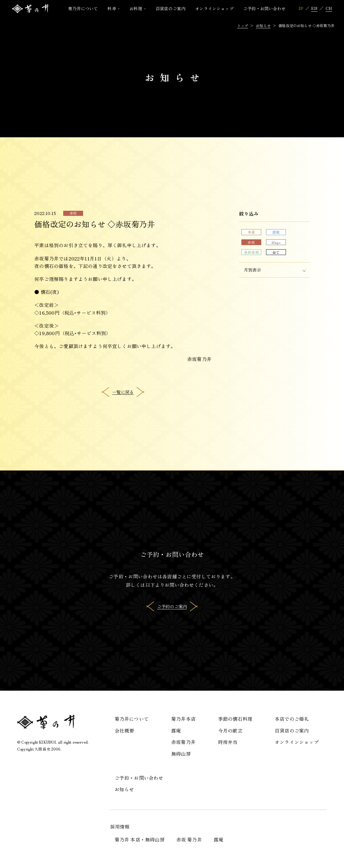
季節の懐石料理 (235, 719)
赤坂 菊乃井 (189, 840)
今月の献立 (230, 731)
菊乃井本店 (183, 719)
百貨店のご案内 (292, 731)
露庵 (176, 731)
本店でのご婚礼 (292, 719)
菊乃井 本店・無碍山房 (140, 840)
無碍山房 (181, 754)
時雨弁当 (228, 742)
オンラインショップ (297, 742)
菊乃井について (132, 719)
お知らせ (124, 789)
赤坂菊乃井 (183, 742)
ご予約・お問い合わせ (139, 778)
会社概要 (124, 731)
